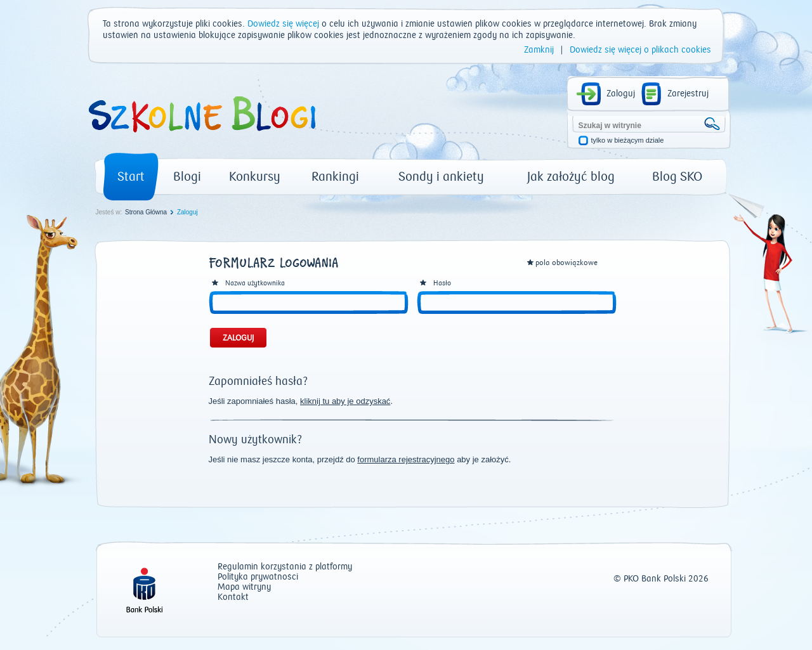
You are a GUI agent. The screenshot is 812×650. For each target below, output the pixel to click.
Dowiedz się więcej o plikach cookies (640, 50)
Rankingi (335, 177)
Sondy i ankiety (441, 177)
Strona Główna (146, 212)
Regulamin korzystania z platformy (285, 567)
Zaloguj (621, 94)
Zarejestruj (688, 94)
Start (131, 177)
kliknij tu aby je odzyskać (345, 401)
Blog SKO (677, 177)
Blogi (187, 177)
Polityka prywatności (258, 577)
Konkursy (255, 177)
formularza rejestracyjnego (406, 459)
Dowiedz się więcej (283, 24)
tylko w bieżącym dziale (628, 140)
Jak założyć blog (571, 177)
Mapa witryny (244, 588)
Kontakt (233, 598)
